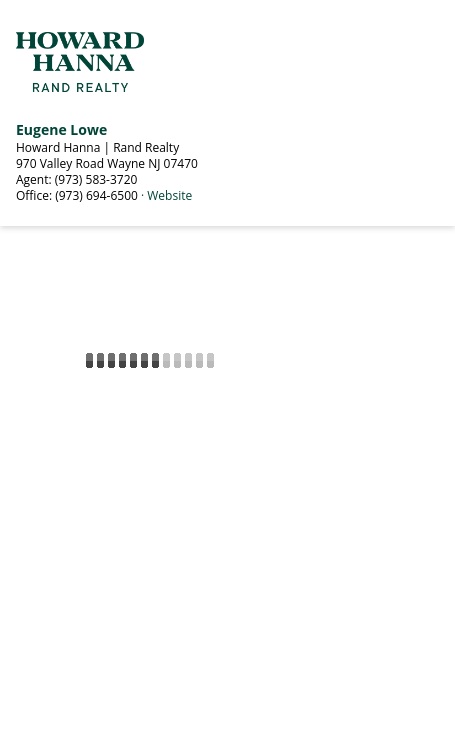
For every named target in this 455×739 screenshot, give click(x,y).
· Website (166, 195)
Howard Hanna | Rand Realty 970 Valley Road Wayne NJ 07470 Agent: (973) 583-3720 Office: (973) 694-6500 (107, 171)
